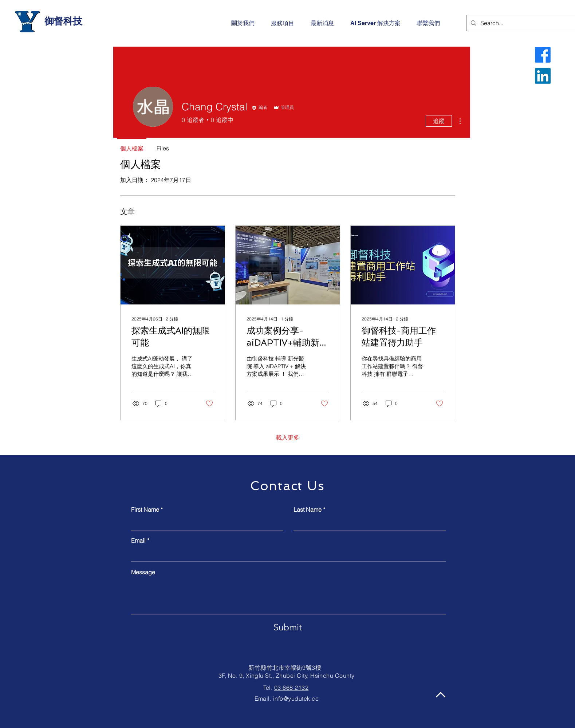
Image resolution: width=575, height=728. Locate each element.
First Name (145, 509)
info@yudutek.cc (296, 699)
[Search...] (521, 23)
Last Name (308, 509)
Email (138, 540)
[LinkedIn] (543, 76)
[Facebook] (543, 55)
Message (143, 572)
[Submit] (288, 627)
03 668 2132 (291, 688)
